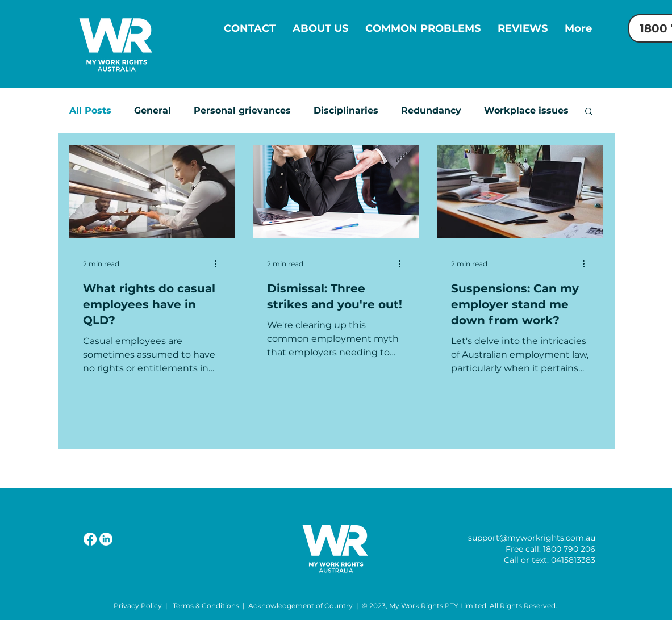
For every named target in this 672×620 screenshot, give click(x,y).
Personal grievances (242, 110)
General (153, 110)
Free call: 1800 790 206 (550, 549)
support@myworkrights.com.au (532, 538)
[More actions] (220, 263)
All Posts (90, 110)
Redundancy (431, 110)
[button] (589, 112)
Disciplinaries (346, 110)
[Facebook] (90, 539)
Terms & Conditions (206, 606)
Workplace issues (526, 110)
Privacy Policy (138, 606)
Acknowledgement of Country (301, 606)
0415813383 (573, 560)
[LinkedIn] (106, 539)
